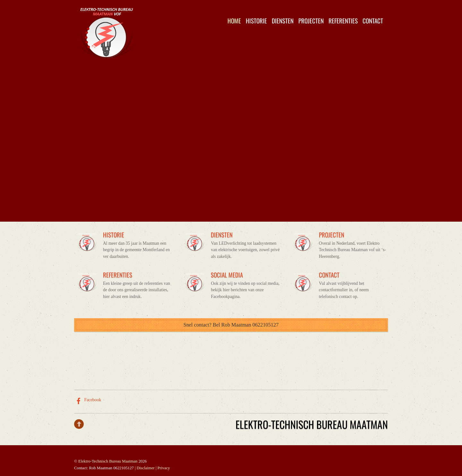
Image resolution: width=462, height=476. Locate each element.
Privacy (164, 468)
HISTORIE (114, 235)
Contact (373, 21)
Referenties (343, 21)
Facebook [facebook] (88, 400)
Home (234, 21)
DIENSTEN (222, 235)
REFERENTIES (118, 275)
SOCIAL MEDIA (227, 275)
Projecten (311, 21)
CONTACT (329, 275)
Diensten (283, 21)
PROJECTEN (332, 235)
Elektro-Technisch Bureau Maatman (108, 461)
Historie (256, 21)
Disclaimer (146, 468)
